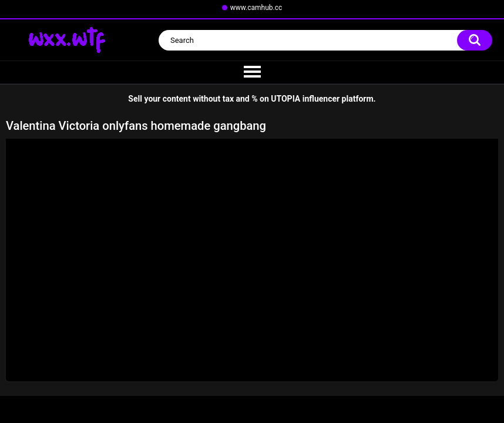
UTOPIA (285, 99)
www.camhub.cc (256, 8)
